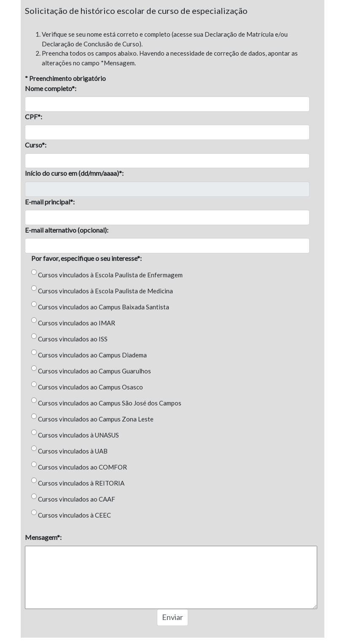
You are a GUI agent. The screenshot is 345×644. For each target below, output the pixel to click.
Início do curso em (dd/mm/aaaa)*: (74, 173)
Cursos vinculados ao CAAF (77, 499)
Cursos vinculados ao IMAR (77, 323)
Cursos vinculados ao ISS (73, 339)
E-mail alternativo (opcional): (67, 230)
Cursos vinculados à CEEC (74, 515)
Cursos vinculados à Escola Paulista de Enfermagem (110, 275)
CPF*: (34, 117)
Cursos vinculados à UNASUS (78, 435)
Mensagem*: (43, 537)
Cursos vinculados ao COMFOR (82, 467)
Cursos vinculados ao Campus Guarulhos (94, 371)
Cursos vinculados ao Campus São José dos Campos (110, 403)
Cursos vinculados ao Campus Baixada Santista (104, 307)
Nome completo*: (51, 88)
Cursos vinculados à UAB (73, 451)
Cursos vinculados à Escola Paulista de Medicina (105, 291)
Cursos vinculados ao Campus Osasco (90, 387)
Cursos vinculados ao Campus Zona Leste (96, 419)
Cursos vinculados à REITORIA (81, 483)
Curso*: (36, 145)
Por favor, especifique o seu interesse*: (86, 258)
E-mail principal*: (50, 202)
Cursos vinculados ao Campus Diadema (92, 355)
